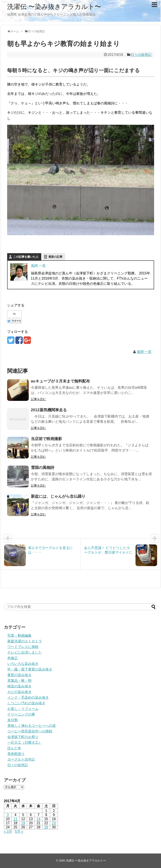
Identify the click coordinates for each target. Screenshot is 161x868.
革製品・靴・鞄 (19, 681)
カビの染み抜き (19, 692)
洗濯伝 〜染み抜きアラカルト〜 (54, 7)
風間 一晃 (38, 266)
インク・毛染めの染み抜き (28, 697)
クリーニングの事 (21, 714)
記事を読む (38, 399)
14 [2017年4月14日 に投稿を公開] (38, 819)
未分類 (13, 720)
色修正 (13, 658)
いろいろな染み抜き (23, 664)
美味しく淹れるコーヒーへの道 (32, 726)
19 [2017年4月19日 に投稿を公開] (23, 823)
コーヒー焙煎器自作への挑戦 (30, 731)
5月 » (19, 832)
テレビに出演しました (25, 652)
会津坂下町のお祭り (23, 737)
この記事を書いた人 (26, 257)
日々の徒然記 (141, 55)
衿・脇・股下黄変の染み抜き (30, 669)
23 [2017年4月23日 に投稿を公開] (54, 823)
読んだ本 (14, 748)
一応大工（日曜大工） (25, 742)
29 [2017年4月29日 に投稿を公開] (46, 827)
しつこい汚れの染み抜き (26, 703)
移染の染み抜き (19, 686)
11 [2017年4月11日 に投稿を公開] (15, 819)
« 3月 (8, 832)
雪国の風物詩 (43, 468)
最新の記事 (55, 257)
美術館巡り (16, 754)
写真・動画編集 (19, 636)
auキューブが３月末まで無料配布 (60, 381)
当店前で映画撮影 (46, 439)
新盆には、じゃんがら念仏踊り (58, 496)
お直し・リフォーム (23, 709)
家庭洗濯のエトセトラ (25, 641)
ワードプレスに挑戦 (23, 647)
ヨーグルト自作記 (21, 759)
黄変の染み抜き (19, 675)
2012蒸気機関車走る (49, 410)
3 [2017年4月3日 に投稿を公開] (8, 815)
